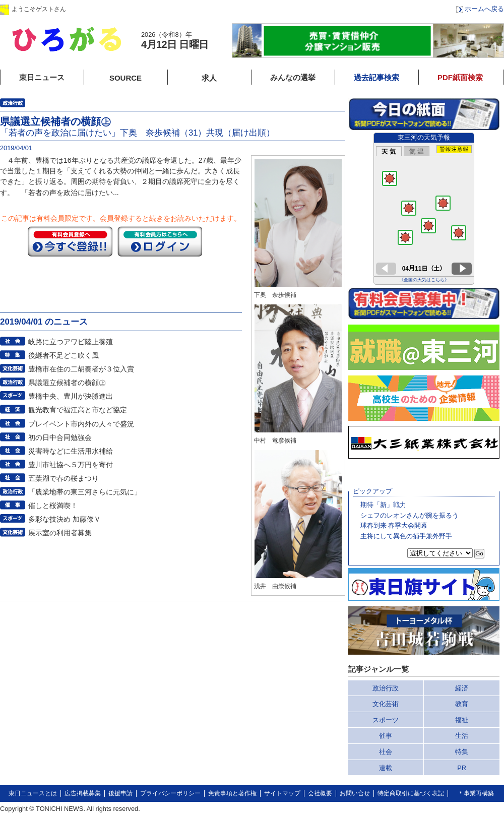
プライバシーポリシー (170, 793)
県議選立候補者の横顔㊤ (67, 383)
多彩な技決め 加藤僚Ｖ (65, 519)
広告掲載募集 (83, 793)
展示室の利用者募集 (60, 533)
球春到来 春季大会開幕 (394, 525)
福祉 (462, 720)
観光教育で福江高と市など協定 (78, 410)
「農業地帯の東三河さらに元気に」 (85, 492)
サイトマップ (282, 793)
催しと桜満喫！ (53, 506)
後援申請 (120, 793)
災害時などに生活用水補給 (71, 451)
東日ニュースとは (33, 793)
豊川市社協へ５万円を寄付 (71, 465)
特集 (462, 752)
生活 (462, 736)
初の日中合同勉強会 (60, 437)
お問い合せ (355, 793)
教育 (462, 704)
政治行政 (386, 688)
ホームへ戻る (484, 9)
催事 (386, 736)
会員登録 (166, 9)
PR (462, 768)
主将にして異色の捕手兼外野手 (406, 536)
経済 (462, 688)
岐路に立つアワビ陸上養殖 (71, 342)
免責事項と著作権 (232, 793)
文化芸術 (386, 704)
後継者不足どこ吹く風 (64, 355)
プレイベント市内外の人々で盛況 (81, 424)
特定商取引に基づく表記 (411, 793)
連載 (386, 768)
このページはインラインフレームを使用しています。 (424, 209)
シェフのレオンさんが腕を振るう (409, 515)
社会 (386, 752)
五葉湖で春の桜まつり (64, 478)
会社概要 (320, 793)
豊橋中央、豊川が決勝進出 (71, 396)
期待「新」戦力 (383, 505)
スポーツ (386, 720)
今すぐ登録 (70, 241)
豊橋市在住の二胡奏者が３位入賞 (81, 369)
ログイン (102, 9)
